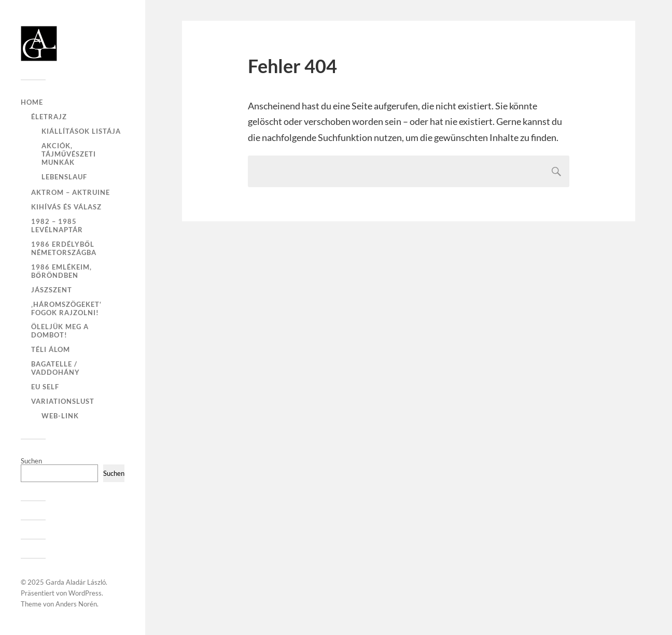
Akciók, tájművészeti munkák (69, 154)
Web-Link (60, 416)
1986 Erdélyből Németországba (64, 248)
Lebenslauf (64, 177)
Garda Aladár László (76, 582)
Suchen (31, 461)
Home (32, 102)
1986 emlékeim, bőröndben (61, 271)
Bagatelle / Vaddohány (55, 368)
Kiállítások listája (81, 131)
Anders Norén (76, 604)
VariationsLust (63, 401)
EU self (45, 387)
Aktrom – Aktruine (71, 192)
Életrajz (49, 117)
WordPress (85, 593)
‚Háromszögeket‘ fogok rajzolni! (66, 308)
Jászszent (52, 290)
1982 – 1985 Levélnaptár (57, 225)
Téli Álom (51, 349)
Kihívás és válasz (66, 207)
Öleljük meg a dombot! (60, 331)
